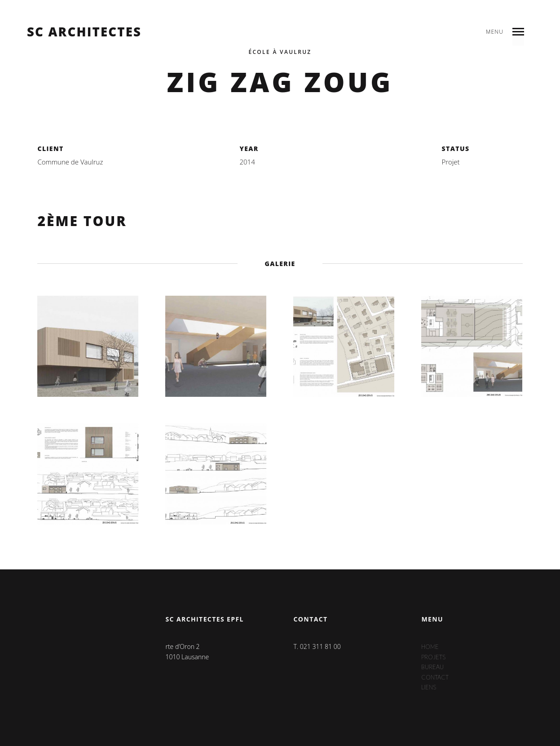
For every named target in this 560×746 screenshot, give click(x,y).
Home (431, 646)
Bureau (434, 667)
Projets (434, 657)
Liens (430, 687)
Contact (437, 677)
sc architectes (84, 32)
